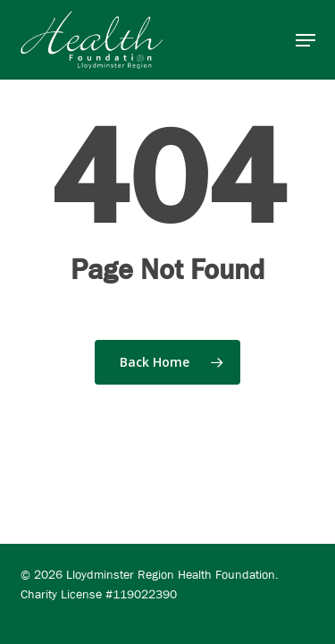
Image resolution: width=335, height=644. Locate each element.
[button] (306, 40)
